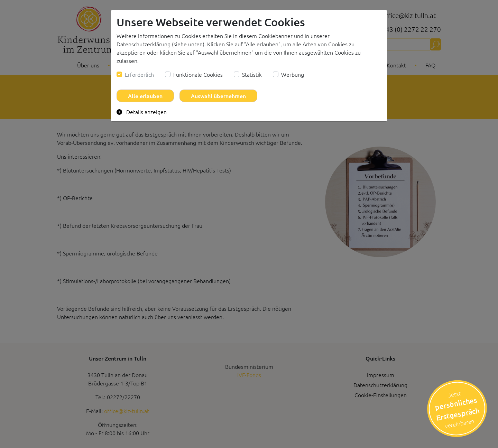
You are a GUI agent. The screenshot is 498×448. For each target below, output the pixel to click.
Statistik (252, 74)
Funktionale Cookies (198, 74)
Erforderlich (139, 74)
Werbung (293, 74)
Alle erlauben (145, 96)
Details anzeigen (142, 112)
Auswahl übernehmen (218, 96)
